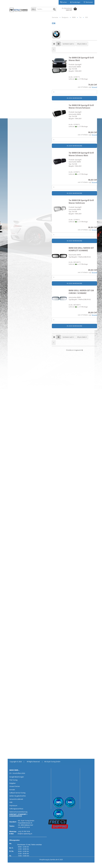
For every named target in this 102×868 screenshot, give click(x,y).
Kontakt (12, 790)
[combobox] (68, 44)
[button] (54, 44)
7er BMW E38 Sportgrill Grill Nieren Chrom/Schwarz (81, 107)
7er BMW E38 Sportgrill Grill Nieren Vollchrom (81, 202)
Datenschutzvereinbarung (18, 812)
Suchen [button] (64, 2)
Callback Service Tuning (17, 793)
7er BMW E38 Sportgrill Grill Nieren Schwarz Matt (81, 154)
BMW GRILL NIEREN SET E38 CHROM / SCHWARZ (81, 292)
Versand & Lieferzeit (16, 799)
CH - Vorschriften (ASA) (17, 773)
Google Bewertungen (17, 777)
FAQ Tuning (13, 780)
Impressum (13, 805)
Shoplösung (43, 860)
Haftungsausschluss (16, 809)
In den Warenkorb (74, 98)
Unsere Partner (15, 786)
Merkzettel (88, 2)
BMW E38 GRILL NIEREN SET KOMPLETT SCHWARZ (81, 249)
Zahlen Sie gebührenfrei (17, 796)
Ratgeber (13, 783)
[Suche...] (33, 9)
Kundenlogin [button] (75, 2)
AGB (11, 802)
